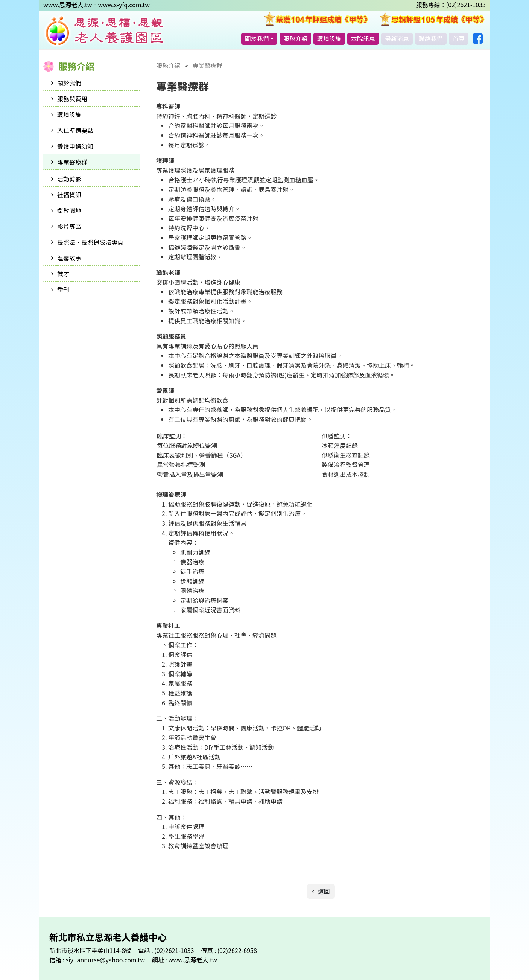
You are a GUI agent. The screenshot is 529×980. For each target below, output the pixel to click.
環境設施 (329, 38)
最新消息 (397, 38)
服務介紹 (295, 38)
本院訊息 (363, 38)
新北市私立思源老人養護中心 (104, 31)
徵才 (63, 274)
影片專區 (69, 226)
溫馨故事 (69, 258)
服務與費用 (72, 99)
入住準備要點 (75, 130)
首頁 (459, 38)
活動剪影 (69, 179)
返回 (323, 891)
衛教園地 (69, 210)
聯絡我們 (431, 38)
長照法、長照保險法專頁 (90, 242)
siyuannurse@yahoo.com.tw (106, 960)
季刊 (63, 289)
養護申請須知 (75, 146)
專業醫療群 (72, 162)
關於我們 (257, 38)
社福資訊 (69, 195)
